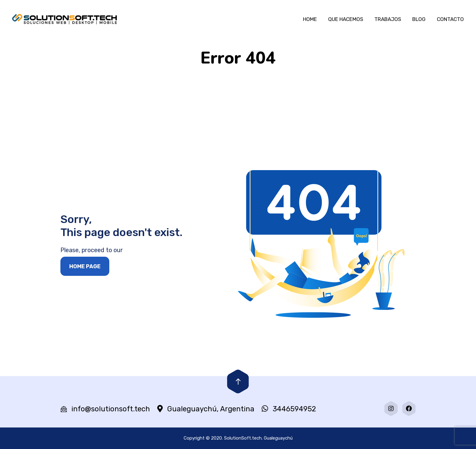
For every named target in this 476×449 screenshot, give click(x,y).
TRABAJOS (388, 19)
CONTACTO (450, 19)
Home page (85, 266)
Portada (198, 96)
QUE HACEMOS (346, 19)
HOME (310, 19)
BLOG (419, 19)
